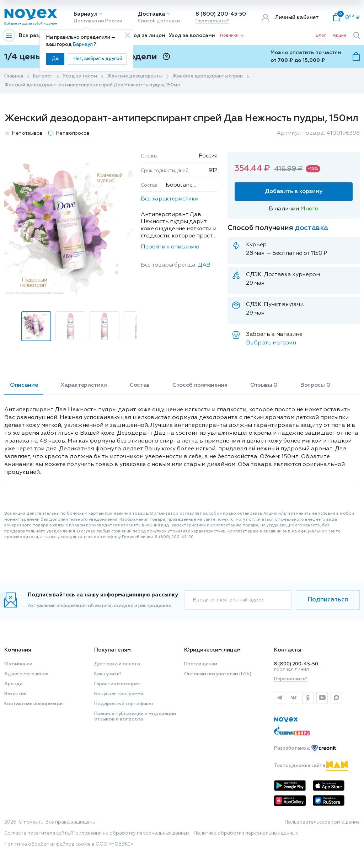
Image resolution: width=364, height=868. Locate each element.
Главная (14, 76)
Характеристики (84, 385)
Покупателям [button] (113, 650)
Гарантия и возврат (117, 684)
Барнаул (85, 14)
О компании (18, 664)
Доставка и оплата (117, 664)
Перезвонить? (212, 21)
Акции (339, 36)
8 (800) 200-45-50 (221, 14)
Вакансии (15, 694)
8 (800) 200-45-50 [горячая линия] (296, 664)
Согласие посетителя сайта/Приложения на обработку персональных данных (97, 833)
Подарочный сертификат (124, 704)
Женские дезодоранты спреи (208, 76)
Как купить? (108, 674)
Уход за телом (80, 76)
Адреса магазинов (26, 674)
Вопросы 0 (315, 385)
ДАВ (204, 265)
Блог (321, 36)
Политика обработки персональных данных (246, 833)
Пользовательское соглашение (322, 822)
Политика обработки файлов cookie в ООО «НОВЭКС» (69, 844)
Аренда (14, 684)
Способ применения (200, 385)
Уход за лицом (147, 36)
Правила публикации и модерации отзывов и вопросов (135, 717)
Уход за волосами (192, 36)
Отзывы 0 (264, 385)
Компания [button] (18, 650)
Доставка (152, 14)
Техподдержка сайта (311, 766)
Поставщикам (201, 664)
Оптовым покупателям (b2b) (218, 674)
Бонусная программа (119, 694)
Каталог (43, 76)
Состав (140, 385)
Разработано (305, 749)
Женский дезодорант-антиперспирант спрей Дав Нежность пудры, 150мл (92, 85)
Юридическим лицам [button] (212, 650)
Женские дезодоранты (135, 76)
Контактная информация (34, 704)
